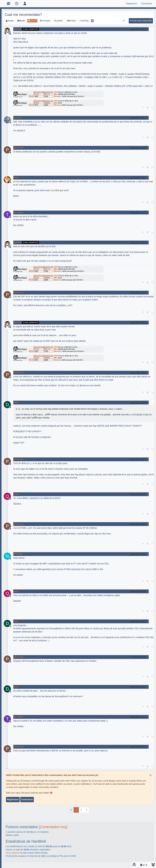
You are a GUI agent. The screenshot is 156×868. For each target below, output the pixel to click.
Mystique (17, 29)
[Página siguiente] (86, 810)
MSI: (15, 86)
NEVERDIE (18, 554)
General (32, 21)
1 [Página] (76, 810)
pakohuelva (18, 148)
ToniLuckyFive (13, 853)
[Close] (151, 775)
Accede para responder (141, 21)
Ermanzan (18, 118)
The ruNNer (18, 213)
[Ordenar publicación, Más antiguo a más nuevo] (124, 21)
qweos (16, 494)
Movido (21, 21)
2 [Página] (81, 810)
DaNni (16, 403)
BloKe (16, 178)
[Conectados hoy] (53, 827)
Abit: (15, 74)
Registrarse (13, 799)
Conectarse (27, 799)
